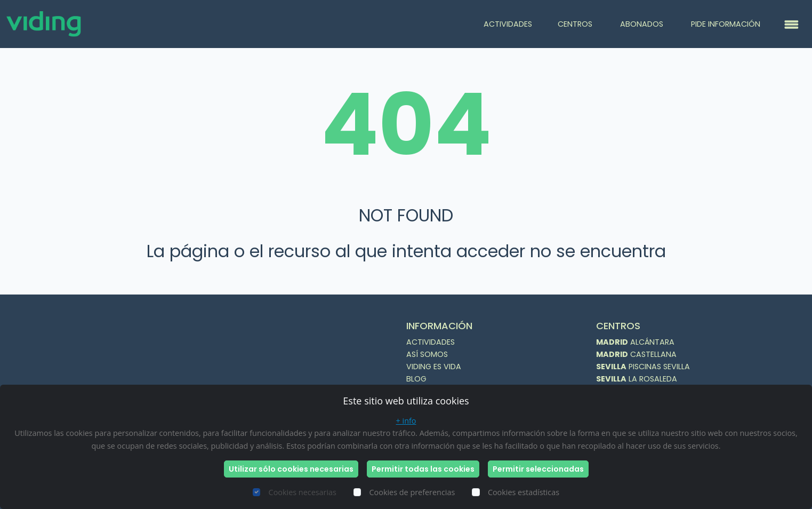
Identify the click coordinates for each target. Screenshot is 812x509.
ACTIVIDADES (508, 24)
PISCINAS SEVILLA (643, 367)
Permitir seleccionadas (538, 469)
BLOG (416, 379)
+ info (406, 421)
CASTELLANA (636, 354)
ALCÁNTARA (635, 342)
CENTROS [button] (576, 24)
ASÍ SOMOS (427, 354)
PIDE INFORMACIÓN (726, 24)
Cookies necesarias (303, 492)
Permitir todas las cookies (423, 469)
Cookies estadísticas (524, 492)
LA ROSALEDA (637, 379)
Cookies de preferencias (412, 492)
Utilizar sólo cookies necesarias (291, 469)
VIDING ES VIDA (434, 367)
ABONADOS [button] (643, 24)
